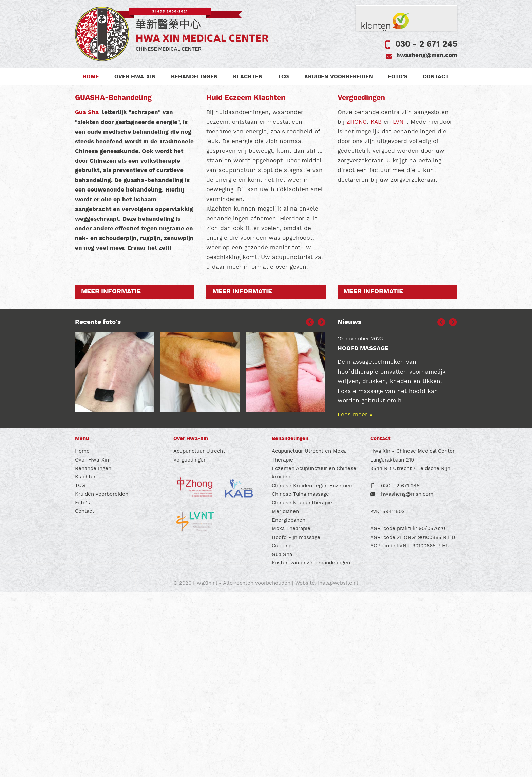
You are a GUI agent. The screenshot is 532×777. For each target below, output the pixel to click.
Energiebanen (289, 705)
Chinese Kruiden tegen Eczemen (312, 671)
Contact (436, 77)
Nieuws (349, 507)
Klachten (248, 77)
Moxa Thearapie (291, 714)
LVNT (400, 307)
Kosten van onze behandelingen (311, 748)
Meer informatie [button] (111, 477)
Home (91, 77)
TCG (284, 77)
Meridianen (285, 696)
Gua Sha (88, 297)
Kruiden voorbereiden (339, 77)
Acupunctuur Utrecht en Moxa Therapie (309, 640)
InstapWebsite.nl (338, 768)
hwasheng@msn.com (427, 55)
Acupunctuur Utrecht (199, 636)
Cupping (282, 731)
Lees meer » (355, 599)
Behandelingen (195, 77)
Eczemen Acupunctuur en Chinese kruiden (314, 658)
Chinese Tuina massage (300, 679)
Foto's (398, 77)
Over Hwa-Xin (135, 77)
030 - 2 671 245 (426, 44)
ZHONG (357, 307)
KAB (376, 307)
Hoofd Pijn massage (296, 722)
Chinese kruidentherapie (302, 688)
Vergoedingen (190, 645)
